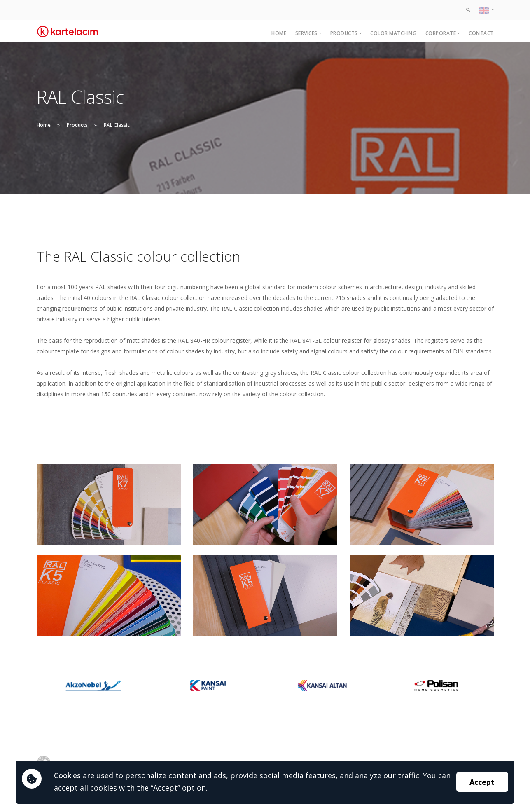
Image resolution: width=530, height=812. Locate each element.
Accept (482, 782)
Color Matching (393, 33)
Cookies (67, 775)
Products (77, 125)
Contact (481, 33)
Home (279, 33)
